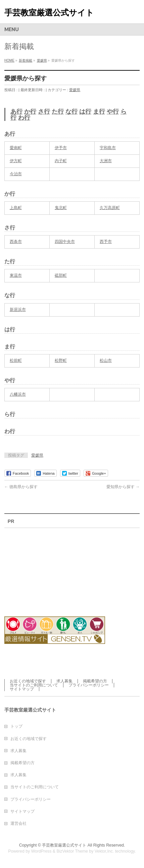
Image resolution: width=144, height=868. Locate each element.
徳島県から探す (21, 487)
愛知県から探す (123, 487)
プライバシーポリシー (89, 685)
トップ (16, 726)
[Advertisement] (41, 568)
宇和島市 (108, 148)
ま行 (99, 112)
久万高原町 (110, 208)
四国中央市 (65, 242)
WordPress (41, 851)
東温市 (16, 275)
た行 (58, 112)
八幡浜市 (18, 394)
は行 (85, 112)
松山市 (106, 360)
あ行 (16, 112)
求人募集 (64, 681)
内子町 (61, 161)
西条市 (16, 242)
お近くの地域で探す (28, 681)
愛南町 (16, 148)
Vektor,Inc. (104, 851)
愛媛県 (75, 90)
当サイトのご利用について (34, 685)
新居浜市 (18, 310)
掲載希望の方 (95, 681)
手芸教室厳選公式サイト (49, 13)
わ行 (24, 118)
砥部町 (61, 275)
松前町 (16, 360)
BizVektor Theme (72, 851)
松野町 (61, 360)
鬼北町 (61, 208)
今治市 (16, 174)
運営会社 (18, 823)
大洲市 (106, 161)
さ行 (44, 112)
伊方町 (16, 161)
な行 (71, 112)
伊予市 (61, 148)
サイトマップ (22, 689)
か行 (30, 112)
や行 (113, 112)
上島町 (16, 208)
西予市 (106, 242)
